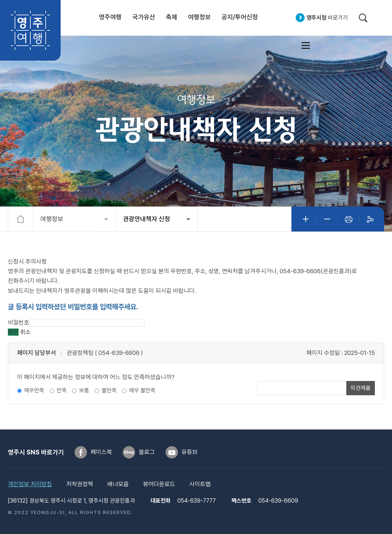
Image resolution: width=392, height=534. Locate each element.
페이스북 (101, 452)
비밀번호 (19, 322)
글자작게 (327, 219)
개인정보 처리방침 (30, 484)
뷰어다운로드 (159, 484)
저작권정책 (80, 484)
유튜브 (190, 452)
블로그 (147, 452)
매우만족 (34, 390)
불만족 (109, 390)
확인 (13, 332)
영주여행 (30, 30)
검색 (363, 18)
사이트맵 (306, 45)
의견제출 (361, 388)
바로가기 (327, 18)
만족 (62, 390)
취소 (25, 332)
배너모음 (118, 484)
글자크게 (306, 219)
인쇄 (348, 219)
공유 (370, 219)
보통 (84, 390)
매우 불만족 (142, 390)
